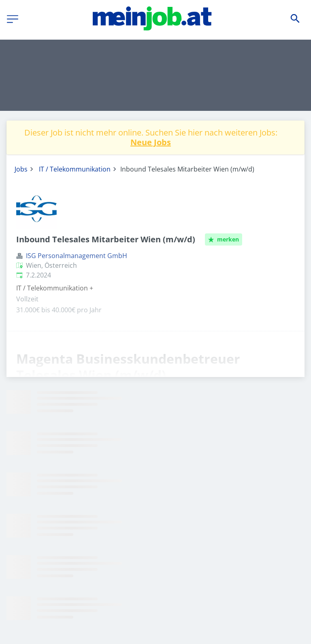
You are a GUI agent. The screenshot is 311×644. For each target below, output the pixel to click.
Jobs (21, 169)
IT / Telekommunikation (75, 169)
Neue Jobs (151, 142)
